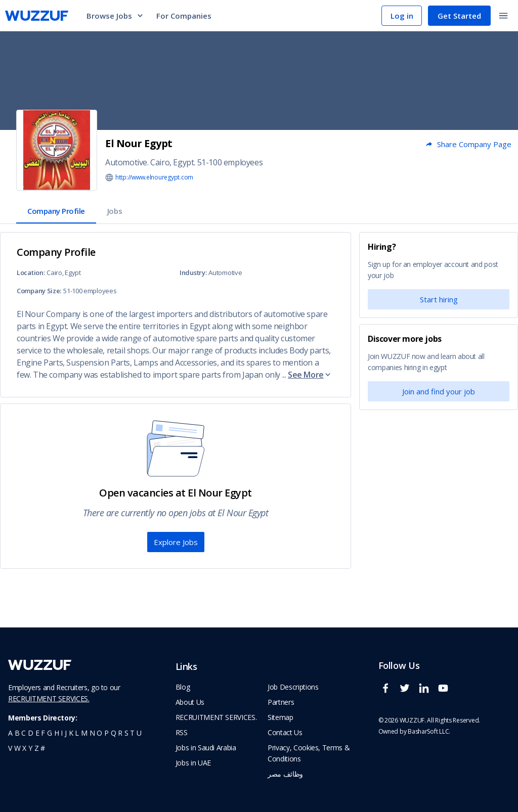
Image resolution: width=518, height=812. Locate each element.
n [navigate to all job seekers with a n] (92, 733)
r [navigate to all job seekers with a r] (120, 733)
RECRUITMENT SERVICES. (49, 698)
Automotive (126, 162)
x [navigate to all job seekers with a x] (24, 748)
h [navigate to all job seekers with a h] (57, 733)
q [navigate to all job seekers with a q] (114, 733)
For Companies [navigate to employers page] (184, 16)
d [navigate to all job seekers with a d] (31, 733)
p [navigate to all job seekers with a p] (106, 733)
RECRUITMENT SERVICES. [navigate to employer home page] (216, 717)
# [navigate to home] (43, 748)
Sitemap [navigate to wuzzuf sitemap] (280, 717)
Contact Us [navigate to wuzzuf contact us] (285, 732)
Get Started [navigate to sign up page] (459, 16)
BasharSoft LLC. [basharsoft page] (429, 731)
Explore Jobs (176, 542)
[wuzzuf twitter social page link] (407, 692)
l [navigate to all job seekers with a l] (77, 733)
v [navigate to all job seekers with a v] (10, 748)
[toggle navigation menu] (503, 16)
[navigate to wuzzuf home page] (37, 16)
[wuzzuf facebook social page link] (388, 692)
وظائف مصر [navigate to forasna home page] (285, 774)
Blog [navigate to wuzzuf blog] (183, 687)
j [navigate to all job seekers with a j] (66, 733)
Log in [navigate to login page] (402, 16)
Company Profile (56, 211)
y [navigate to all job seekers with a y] (30, 748)
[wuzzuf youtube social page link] (446, 692)
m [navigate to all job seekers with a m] (84, 733)
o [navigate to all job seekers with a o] (99, 733)
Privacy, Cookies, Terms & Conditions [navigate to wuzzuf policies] (309, 753)
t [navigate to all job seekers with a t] (132, 733)
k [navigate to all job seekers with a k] (71, 733)
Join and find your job (439, 391)
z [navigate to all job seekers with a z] (37, 748)
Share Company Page (468, 144)
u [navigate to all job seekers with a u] (139, 733)
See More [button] (310, 375)
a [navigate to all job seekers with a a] (10, 733)
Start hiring (439, 299)
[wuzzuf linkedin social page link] (426, 692)
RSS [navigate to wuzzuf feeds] (182, 732)
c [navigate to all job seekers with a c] (24, 733)
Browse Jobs (115, 16)
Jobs (115, 211)
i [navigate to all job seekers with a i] (62, 733)
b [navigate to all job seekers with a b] (17, 733)
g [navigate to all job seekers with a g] (50, 733)
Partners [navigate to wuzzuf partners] (281, 702)
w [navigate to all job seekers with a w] (17, 748)
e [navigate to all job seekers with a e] (37, 733)
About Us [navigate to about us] (190, 702)
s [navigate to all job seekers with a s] (126, 733)
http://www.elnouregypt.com (154, 177)
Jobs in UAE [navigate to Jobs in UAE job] (193, 763)
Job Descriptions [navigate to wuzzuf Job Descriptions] (293, 687)
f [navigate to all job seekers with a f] (43, 733)
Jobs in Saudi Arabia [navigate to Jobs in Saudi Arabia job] (206, 748)
